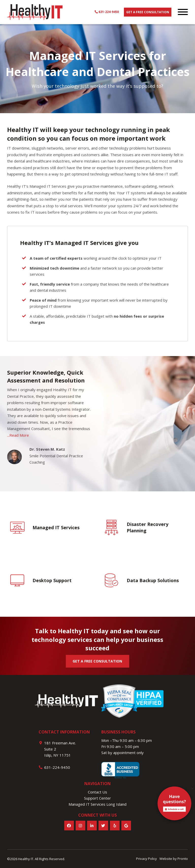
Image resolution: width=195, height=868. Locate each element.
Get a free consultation (148, 12)
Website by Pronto (174, 859)
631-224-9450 (107, 12)
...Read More (18, 435)
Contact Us (97, 792)
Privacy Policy (147, 859)
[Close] (192, 788)
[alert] (174, 804)
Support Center (97, 798)
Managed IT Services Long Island (97, 804)
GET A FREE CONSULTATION (97, 661)
